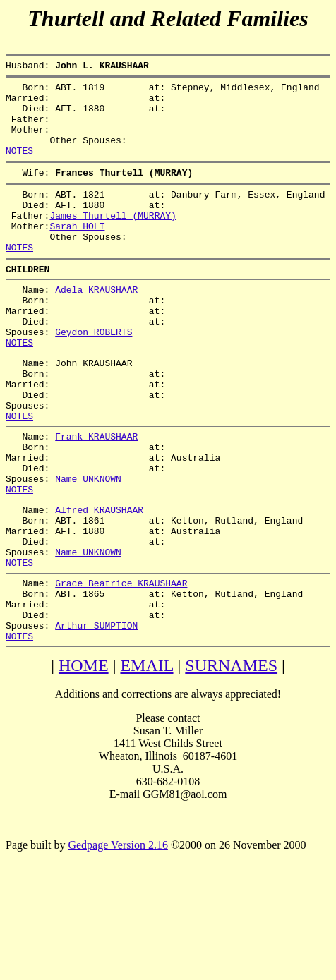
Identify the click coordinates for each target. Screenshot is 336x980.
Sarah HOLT (77, 253)
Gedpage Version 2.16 (118, 942)
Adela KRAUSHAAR (96, 325)
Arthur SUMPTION (96, 720)
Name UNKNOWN (88, 548)
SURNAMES (231, 763)
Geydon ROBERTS (94, 376)
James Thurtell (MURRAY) (113, 241)
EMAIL (146, 763)
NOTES (19, 167)
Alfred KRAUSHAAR (99, 583)
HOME (84, 763)
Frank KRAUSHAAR (96, 497)
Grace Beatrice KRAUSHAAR (121, 670)
